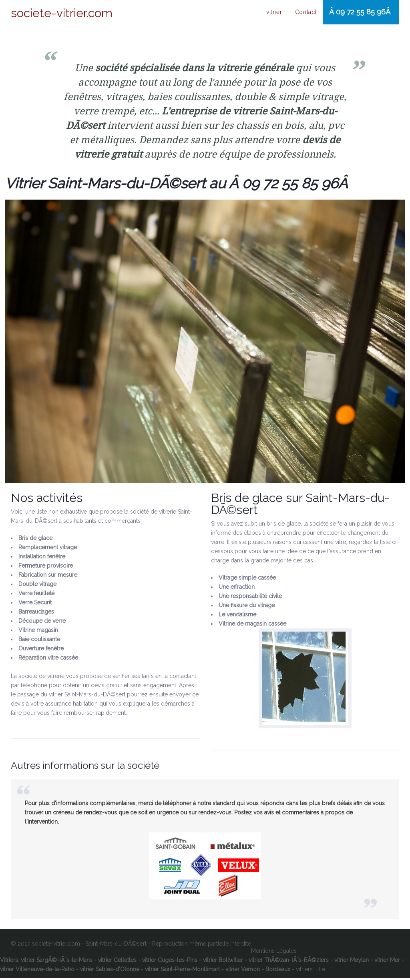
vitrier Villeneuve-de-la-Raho (37, 971)
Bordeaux (278, 971)
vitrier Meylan (352, 962)
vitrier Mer (387, 962)
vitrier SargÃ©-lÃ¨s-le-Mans (57, 962)
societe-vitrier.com (62, 13)
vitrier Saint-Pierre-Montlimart (182, 971)
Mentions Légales (274, 953)
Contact (302, 14)
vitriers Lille (311, 971)
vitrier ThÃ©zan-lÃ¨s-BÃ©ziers (289, 962)
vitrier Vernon (243, 971)
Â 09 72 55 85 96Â (358, 13)
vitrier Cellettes (117, 962)
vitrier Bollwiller (223, 962)
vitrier (273, 14)
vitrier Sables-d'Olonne (110, 971)
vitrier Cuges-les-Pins (170, 962)
